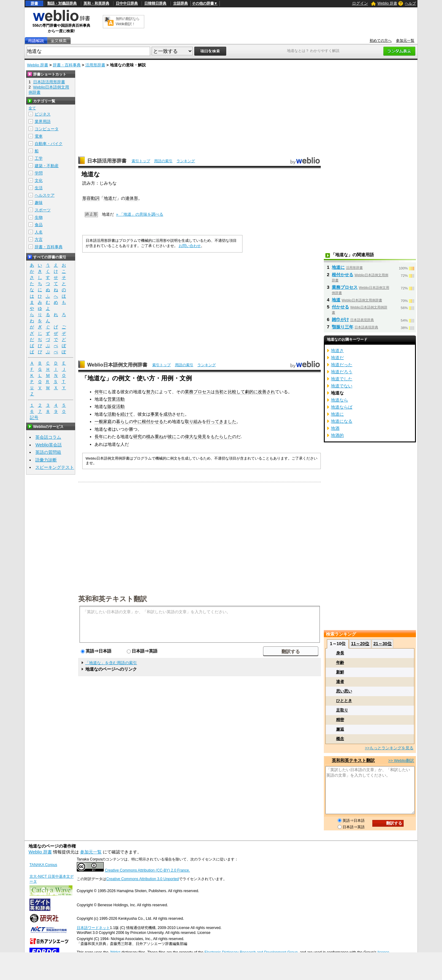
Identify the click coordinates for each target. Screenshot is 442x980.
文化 (39, 180)
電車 (39, 136)
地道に (338, 267)
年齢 (340, 662)
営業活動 (116, 399)
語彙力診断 (46, 460)
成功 (168, 414)
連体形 (132, 198)
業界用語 (43, 122)
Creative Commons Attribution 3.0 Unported (143, 879)
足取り (342, 710)
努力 (150, 392)
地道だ (337, 358)
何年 (99, 392)
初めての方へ (381, 41)
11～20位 (360, 644)
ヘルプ (410, 3)
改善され (266, 392)
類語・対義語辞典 (62, 3)
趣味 (39, 203)
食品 (39, 225)
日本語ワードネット (93, 928)
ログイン (360, 3)
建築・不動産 (47, 166)
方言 (39, 239)
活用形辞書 (95, 65)
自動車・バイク (49, 144)
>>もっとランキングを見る (389, 748)
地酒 (335, 428)
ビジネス (43, 114)
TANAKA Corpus (43, 865)
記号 (34, 418)
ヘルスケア (45, 195)
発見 (202, 437)
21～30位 (382, 644)
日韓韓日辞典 (155, 3)
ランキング (186, 161)
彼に (172, 437)
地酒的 (337, 435)
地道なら (339, 400)
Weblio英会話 (48, 445)
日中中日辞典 (127, 3)
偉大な (191, 437)
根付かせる (153, 421)
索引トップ (141, 161)
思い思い (344, 691)
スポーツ (43, 210)
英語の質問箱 (48, 452)
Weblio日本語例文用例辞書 (117, 365)
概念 (340, 739)
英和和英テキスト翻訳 (113, 598)
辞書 (34, 3)
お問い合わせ (190, 246)
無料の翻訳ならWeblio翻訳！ (128, 21)
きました (228, 421)
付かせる (340, 307)
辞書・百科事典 (67, 65)
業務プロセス (198, 392)
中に (138, 421)
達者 (340, 682)
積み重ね (155, 437)
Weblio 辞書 (387, 3)
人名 (39, 232)
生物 (39, 217)
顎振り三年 (343, 327)
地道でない (342, 386)
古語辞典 (180, 3)
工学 (39, 158)
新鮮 (340, 672)
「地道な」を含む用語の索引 (111, 663)
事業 (155, 414)
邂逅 (340, 729)
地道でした (342, 379)
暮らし (122, 421)
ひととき (344, 701)
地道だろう (342, 372)
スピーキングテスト (55, 467)
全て (32, 108)
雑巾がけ (340, 319)
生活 (39, 188)
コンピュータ (47, 129)
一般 (99, 421)
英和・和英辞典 (96, 3)
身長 (340, 653)
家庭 (107, 421)
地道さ (337, 351)
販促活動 (116, 406)
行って (213, 421)
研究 (138, 437)
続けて (127, 414)
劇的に (251, 392)
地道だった (342, 365)
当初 (219, 392)
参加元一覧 (405, 41)
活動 (112, 414)
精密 (340, 720)
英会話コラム (48, 437)
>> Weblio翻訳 (401, 760)
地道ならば (342, 407)
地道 (108, 198)
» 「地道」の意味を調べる (140, 214)
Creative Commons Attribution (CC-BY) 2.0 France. (147, 870)
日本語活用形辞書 (107, 161)
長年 (99, 437)
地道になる (342, 421)
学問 (39, 173)
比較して (236, 392)
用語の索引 (163, 161)
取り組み (193, 421)
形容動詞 (91, 198)
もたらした (221, 437)
